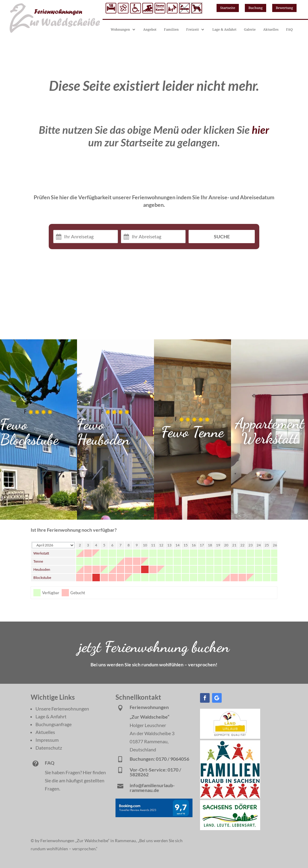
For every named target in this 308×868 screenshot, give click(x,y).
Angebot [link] (150, 29)
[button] (205, 698)
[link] (230, 737)
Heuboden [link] (42, 569)
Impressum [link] (47, 740)
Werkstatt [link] (41, 553)
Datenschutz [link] (49, 748)
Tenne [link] (38, 561)
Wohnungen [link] (120, 29)
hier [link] (260, 130)
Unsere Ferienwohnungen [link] (62, 709)
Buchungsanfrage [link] (54, 724)
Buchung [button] (256, 8)
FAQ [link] (289, 29)
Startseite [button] (228, 8)
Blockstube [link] (42, 578)
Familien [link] (171, 29)
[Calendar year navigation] (53, 545)
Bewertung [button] (284, 8)
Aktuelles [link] (271, 29)
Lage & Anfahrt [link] (224, 29)
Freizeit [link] (192, 29)
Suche (222, 236)
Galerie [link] (250, 29)
